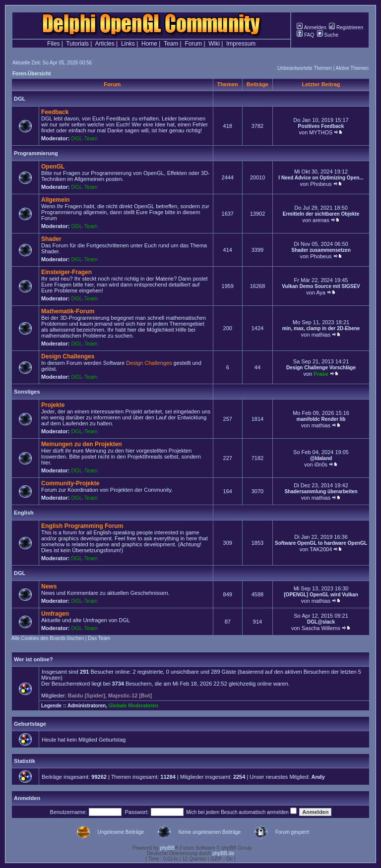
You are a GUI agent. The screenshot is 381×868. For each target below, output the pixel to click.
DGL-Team (85, 138)
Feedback (55, 112)
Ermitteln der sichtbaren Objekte (321, 214)
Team (171, 44)
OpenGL (53, 167)
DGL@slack (321, 622)
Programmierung (36, 153)
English (24, 513)
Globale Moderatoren (133, 706)
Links (128, 44)
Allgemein (55, 200)
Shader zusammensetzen (321, 250)
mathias (321, 335)
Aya (321, 292)
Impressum (241, 44)
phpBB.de (223, 853)
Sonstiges (27, 392)
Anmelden (311, 28)
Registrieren (346, 28)
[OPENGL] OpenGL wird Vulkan (321, 595)
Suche (328, 35)
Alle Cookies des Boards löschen (48, 638)
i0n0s (321, 464)
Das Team (99, 638)
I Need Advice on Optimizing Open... (321, 178)
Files (53, 44)
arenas (321, 220)
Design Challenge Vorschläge (321, 368)
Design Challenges (68, 356)
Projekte (53, 405)
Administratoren (87, 706)
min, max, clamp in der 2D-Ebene (321, 328)
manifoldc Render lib (321, 419)
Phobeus (321, 184)
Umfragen (55, 614)
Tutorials (77, 44)
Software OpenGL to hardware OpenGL (321, 543)
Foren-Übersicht (32, 74)
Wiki (214, 44)
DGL (20, 99)
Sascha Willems (321, 628)
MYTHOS (321, 132)
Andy (318, 777)
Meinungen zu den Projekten (82, 444)
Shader (51, 239)
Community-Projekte (70, 483)
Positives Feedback (321, 126)
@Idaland (321, 458)
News (49, 586)
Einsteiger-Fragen (66, 272)
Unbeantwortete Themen (305, 68)
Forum (193, 44)
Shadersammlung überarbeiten (321, 492)
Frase (321, 374)
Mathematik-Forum (68, 311)
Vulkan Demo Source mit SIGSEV (321, 286)
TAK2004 (321, 549)
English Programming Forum (82, 526)
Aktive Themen (352, 68)
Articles (104, 44)
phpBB (167, 848)
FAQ (305, 35)
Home (149, 44)
